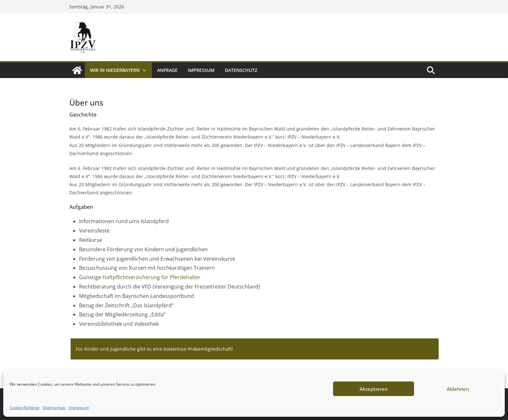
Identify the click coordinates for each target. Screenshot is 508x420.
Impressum (79, 408)
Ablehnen (458, 389)
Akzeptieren (374, 389)
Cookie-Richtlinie (25, 408)
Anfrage (167, 70)
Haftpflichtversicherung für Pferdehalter (151, 277)
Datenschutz (54, 408)
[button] (143, 70)
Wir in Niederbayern (115, 70)
